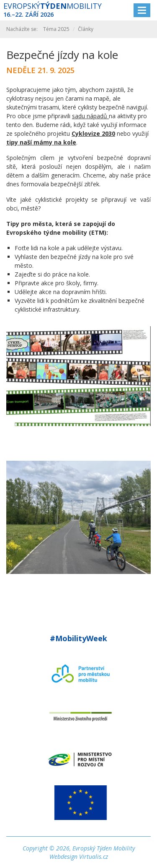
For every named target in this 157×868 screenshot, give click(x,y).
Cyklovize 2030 (93, 133)
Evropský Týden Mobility (104, 848)
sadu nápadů (90, 116)
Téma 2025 (56, 29)
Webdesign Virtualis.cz (79, 857)
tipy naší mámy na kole (41, 142)
